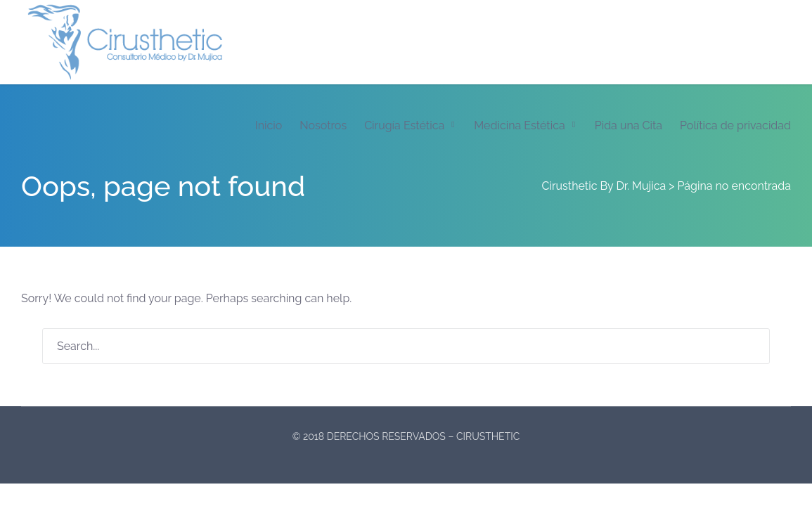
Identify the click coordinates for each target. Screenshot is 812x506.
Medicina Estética (519, 125)
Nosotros (323, 125)
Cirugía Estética (404, 125)
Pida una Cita (629, 125)
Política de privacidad (735, 125)
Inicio (269, 125)
